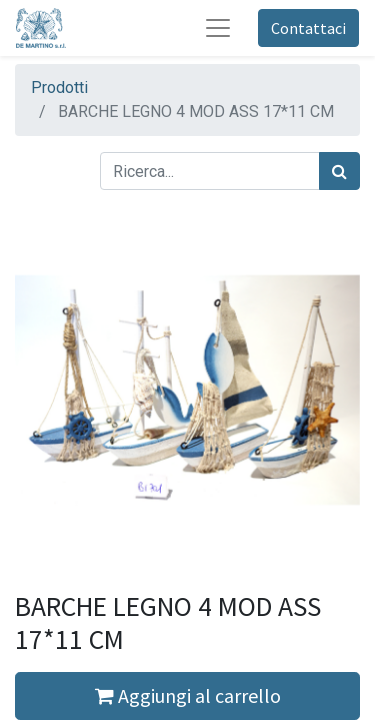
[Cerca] (339, 171)
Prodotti (59, 87)
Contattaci (308, 28)
